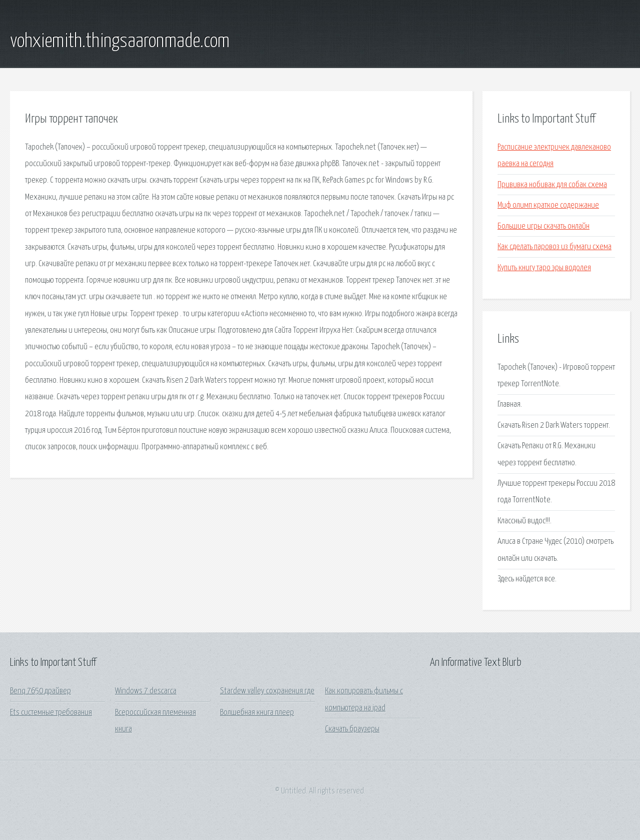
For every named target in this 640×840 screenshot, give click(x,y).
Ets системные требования (51, 713)
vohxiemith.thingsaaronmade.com (120, 42)
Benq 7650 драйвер (40, 691)
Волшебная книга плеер (257, 713)
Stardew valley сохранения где (267, 691)
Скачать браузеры (352, 729)
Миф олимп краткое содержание (548, 205)
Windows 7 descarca (146, 691)
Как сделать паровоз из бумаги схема (554, 247)
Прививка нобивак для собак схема (552, 185)
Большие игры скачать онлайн (543, 226)
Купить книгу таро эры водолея (544, 268)
